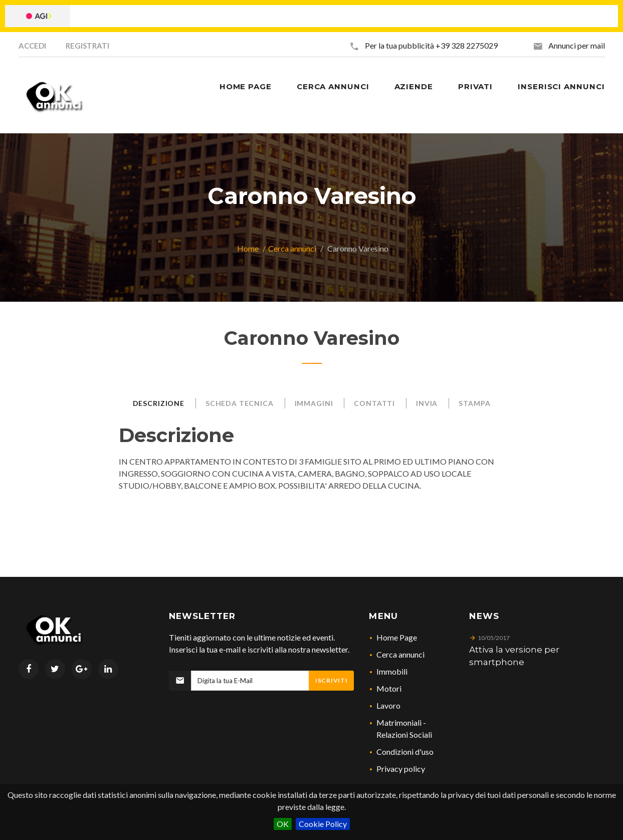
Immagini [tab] (314, 403)
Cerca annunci (292, 248)
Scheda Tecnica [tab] (240, 403)
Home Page (397, 637)
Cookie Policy (323, 824)
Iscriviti (331, 680)
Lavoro (388, 705)
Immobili (392, 671)
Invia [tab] (427, 403)
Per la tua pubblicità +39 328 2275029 (431, 45)
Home (248, 248)
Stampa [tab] (474, 403)
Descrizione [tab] (159, 403)
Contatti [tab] (374, 403)
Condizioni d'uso (405, 752)
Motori (389, 688)
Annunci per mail (577, 45)
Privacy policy (401, 769)
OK (283, 824)
